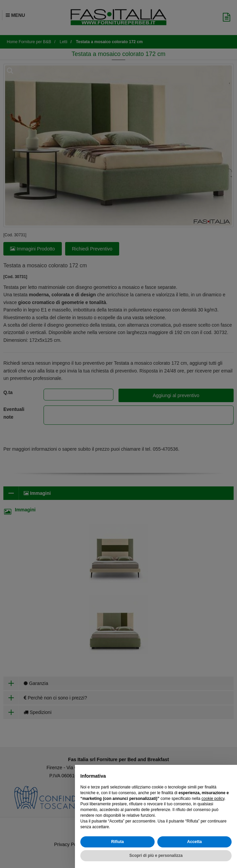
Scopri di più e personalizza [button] (156, 856)
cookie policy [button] (213, 799)
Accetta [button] (194, 842)
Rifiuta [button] (117, 842)
